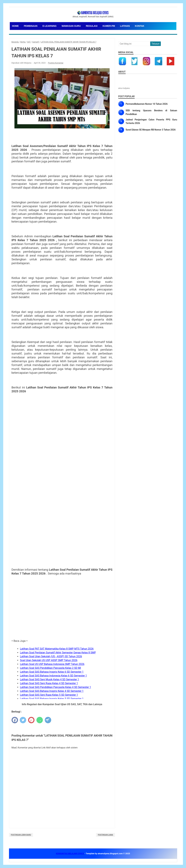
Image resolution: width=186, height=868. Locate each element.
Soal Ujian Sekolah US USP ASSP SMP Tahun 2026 (49, 660)
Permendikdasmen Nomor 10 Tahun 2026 (147, 104)
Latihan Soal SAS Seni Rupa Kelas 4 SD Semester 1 (49, 683)
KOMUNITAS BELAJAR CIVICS (70, 854)
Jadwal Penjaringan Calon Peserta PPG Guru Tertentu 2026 (151, 121)
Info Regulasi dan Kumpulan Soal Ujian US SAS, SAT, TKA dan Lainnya (62, 704)
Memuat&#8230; (62, 477)
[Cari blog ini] (134, 44)
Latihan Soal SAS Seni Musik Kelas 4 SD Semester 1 (50, 679)
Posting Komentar (56, 63)
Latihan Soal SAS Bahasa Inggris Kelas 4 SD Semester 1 (52, 691)
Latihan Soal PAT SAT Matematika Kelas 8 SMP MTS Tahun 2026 (57, 649)
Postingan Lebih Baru (21, 835)
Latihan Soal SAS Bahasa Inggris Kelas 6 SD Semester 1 (52, 672)
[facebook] (15, 720)
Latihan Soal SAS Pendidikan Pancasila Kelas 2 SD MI (51, 668)
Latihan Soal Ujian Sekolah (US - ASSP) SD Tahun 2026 (51, 656)
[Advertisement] (62, 613)
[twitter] (23, 720)
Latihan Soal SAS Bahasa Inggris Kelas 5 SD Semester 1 (52, 699)
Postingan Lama (106, 835)
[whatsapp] (40, 720)
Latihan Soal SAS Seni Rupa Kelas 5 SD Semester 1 (49, 695)
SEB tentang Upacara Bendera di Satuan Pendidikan (151, 112)
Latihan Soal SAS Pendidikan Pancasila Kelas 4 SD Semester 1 (56, 687)
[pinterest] (31, 720)
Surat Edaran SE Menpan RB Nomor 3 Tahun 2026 (151, 130)
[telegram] (48, 720)
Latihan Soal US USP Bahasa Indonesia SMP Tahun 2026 (52, 664)
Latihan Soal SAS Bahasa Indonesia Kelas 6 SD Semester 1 (54, 676)
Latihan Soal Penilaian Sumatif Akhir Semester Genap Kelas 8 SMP (58, 653)
